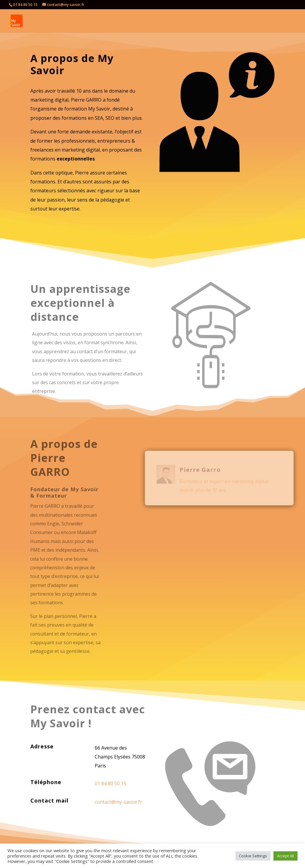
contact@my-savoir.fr (118, 802)
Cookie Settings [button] (253, 856)
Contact (245, 21)
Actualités (273, 21)
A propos (219, 21)
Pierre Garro (201, 468)
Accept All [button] (285, 856)
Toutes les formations (171, 21)
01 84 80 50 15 (25, 5)
